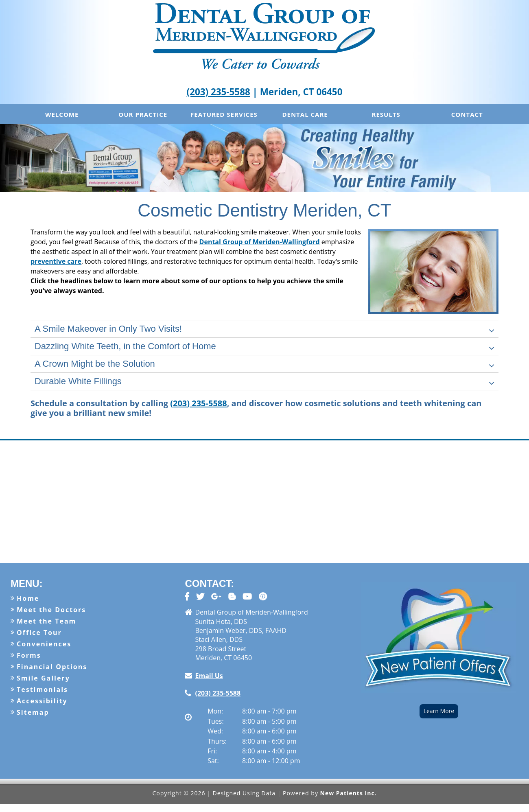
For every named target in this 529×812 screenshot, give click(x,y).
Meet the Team (46, 621)
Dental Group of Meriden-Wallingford (260, 242)
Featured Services (224, 114)
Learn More (439, 711)
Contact (467, 114)
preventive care (56, 261)
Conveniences (44, 644)
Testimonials (42, 689)
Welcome (62, 114)
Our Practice (143, 114)
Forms (29, 655)
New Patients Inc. (349, 793)
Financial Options (52, 667)
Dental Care (305, 114)
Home (28, 598)
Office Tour (39, 633)
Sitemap (33, 712)
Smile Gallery (43, 678)
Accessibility (42, 701)
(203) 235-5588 (219, 92)
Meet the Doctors (51, 610)
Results (386, 114)
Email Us (209, 676)
